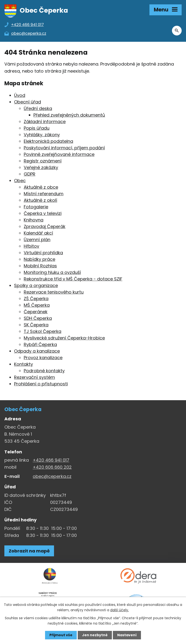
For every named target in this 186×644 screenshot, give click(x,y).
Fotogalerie (36, 207)
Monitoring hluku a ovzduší (52, 272)
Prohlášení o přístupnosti (41, 384)
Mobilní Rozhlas (40, 266)
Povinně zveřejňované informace (59, 154)
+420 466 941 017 (51, 460)
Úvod (20, 95)
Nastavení (127, 635)
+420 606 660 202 (52, 467)
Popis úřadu (37, 128)
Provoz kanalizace (43, 358)
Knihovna (34, 220)
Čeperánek (36, 312)
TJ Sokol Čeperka (43, 331)
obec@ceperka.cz (52, 476)
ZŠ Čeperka (36, 299)
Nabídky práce (39, 259)
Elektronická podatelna (48, 141)
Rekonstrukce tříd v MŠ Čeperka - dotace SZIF (73, 279)
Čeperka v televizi (43, 213)
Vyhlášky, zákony (42, 135)
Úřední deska (38, 108)
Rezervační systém (35, 377)
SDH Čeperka (38, 318)
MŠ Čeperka (37, 305)
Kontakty (23, 364)
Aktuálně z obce (41, 187)
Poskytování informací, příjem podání (64, 148)
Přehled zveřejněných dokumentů (69, 115)
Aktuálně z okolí (40, 200)
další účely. (120, 610)
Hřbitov (31, 246)
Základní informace (45, 122)
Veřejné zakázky (41, 167)
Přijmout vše (61, 635)
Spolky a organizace (36, 285)
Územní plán (37, 240)
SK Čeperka (36, 325)
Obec (20, 181)
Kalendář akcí (38, 233)
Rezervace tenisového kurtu (54, 292)
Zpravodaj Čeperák (45, 226)
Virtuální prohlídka (43, 253)
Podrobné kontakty (44, 371)
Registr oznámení (43, 161)
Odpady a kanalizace (37, 351)
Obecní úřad (27, 102)
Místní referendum (44, 194)
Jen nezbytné (95, 635)
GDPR (30, 174)
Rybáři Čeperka (40, 344)
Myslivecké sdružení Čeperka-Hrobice (64, 338)
